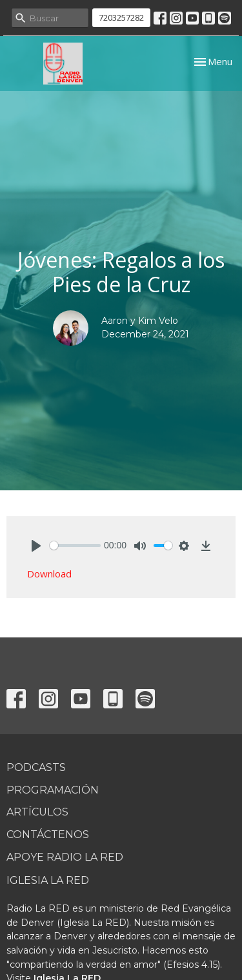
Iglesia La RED (48, 880)
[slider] (75, 545)
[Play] (36, 546)
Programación (53, 790)
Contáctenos (48, 835)
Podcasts (36, 767)
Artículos (37, 812)
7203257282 (121, 17)
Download (49, 574)
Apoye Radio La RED (65, 857)
